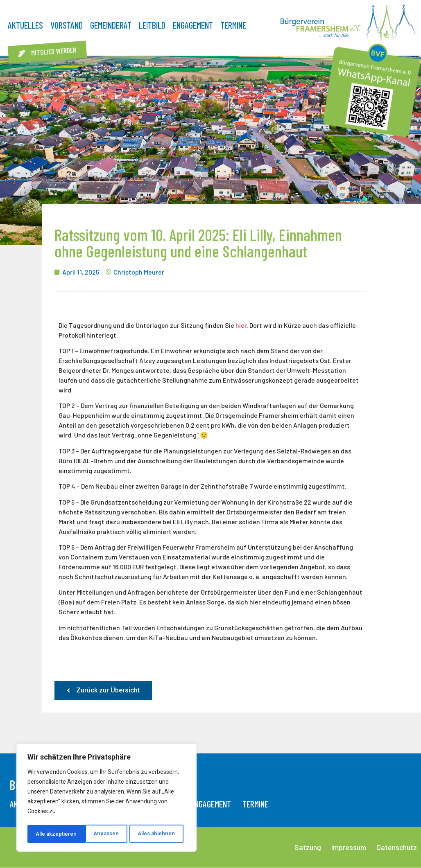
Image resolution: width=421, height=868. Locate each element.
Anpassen (48, 834)
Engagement (193, 25)
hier (241, 325)
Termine (233, 25)
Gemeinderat (111, 25)
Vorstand (67, 25)
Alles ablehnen (98, 834)
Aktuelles (25, 25)
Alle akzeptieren (157, 834)
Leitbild (152, 25)
